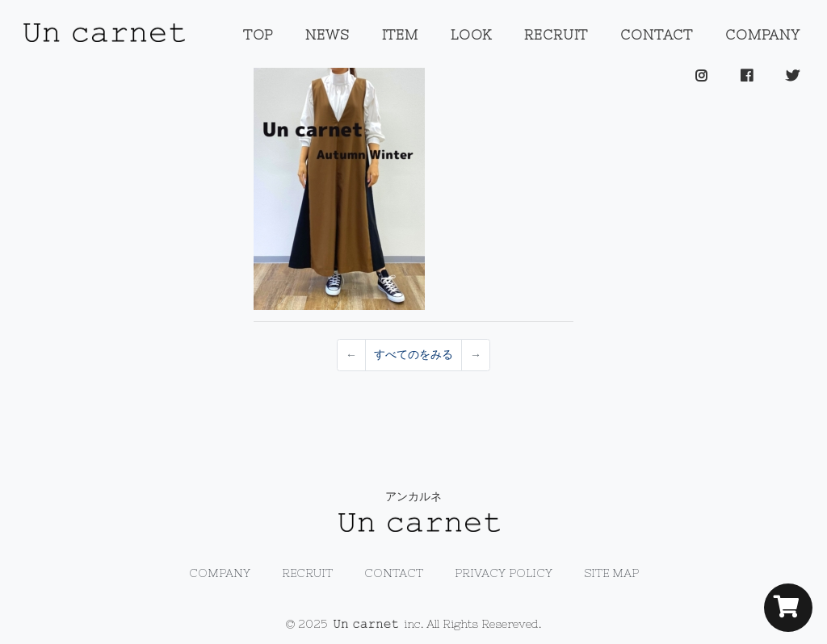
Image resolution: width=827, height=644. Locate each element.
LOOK (471, 35)
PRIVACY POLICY (504, 573)
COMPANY (763, 35)
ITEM (400, 35)
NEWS (327, 35)
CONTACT (657, 35)
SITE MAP (611, 573)
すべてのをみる (413, 354)
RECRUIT (556, 35)
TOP (258, 35)
